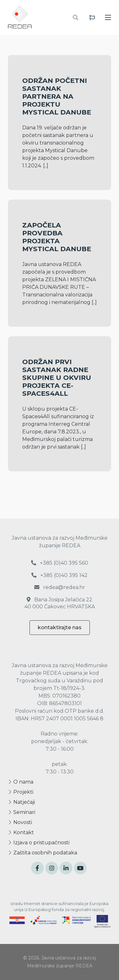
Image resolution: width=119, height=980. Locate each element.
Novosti (20, 822)
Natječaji (21, 802)
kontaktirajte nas (60, 627)
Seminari (22, 812)
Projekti (21, 792)
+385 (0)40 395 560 (60, 563)
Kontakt (21, 832)
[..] (46, 166)
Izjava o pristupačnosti (39, 843)
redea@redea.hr (60, 587)
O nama (21, 782)
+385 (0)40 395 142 (60, 575)
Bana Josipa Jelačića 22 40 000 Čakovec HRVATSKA (60, 603)
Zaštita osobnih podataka (43, 853)
